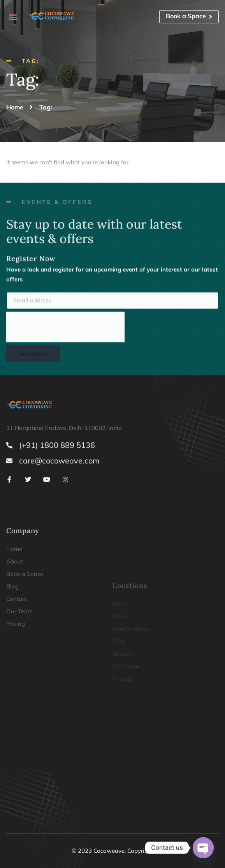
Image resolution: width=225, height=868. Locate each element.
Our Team (19, 672)
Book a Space (25, 634)
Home (14, 609)
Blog (12, 647)
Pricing (16, 684)
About (15, 622)
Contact (17, 659)
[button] (13, 17)
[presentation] (65, 333)
